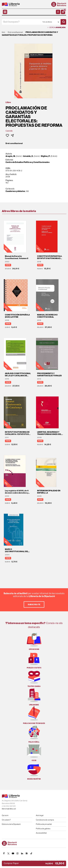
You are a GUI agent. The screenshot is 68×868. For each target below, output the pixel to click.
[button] (63, 12)
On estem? (6, 820)
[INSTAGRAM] (18, 853)
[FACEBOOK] (4, 853)
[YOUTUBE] (13, 853)
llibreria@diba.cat (9, 809)
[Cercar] (63, 22)
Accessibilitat (41, 833)
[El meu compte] (58, 12)
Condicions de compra (45, 820)
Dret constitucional (14, 143)
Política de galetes (43, 829)
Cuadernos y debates (15, 191)
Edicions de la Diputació (11, 824)
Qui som (5, 815)
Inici (3, 32)
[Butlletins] (27, 853)
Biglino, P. (46, 156)
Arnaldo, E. (28, 156)
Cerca (57, 27)
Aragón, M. (11, 156)
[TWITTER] (8, 853)
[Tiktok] (31, 853)
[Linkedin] (22, 853)
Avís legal (40, 815)
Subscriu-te (34, 604)
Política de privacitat (44, 824)
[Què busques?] (21, 22)
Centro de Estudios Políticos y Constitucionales (28, 162)
